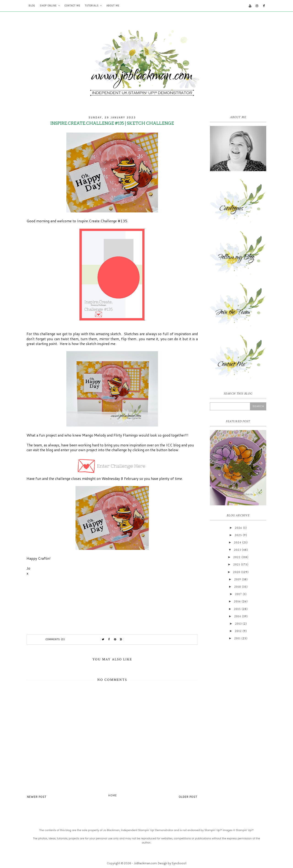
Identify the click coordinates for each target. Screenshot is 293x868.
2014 (238, 616)
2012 (238, 631)
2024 (238, 542)
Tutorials (92, 6)
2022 (237, 557)
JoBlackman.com (145, 863)
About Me (113, 6)
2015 (237, 609)
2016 (237, 601)
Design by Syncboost (172, 863)
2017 (239, 594)
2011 (237, 638)
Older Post (188, 797)
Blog (32, 6)
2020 (237, 572)
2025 (238, 535)
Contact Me (72, 6)
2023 (237, 550)
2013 (238, 624)
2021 (237, 565)
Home (113, 795)
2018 (238, 587)
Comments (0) (55, 639)
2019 (238, 579)
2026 (239, 528)
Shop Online (48, 6)
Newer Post (37, 797)
